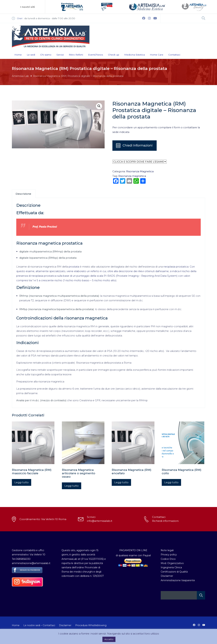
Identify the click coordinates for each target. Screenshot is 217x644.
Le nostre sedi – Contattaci (39, 625)
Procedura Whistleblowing (91, 625)
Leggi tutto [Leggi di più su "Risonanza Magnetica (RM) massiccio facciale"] (22, 482)
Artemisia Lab (20, 76)
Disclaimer (167, 576)
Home (18, 55)
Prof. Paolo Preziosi (45, 227)
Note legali (167, 550)
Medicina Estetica (135, 55)
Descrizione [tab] (23, 194)
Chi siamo (46, 55)
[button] (99, 106)
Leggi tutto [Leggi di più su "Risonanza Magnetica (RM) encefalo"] (121, 482)
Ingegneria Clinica (171, 567)
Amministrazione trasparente (178, 580)
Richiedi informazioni (165, 521)
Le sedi (31, 55)
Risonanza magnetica (132, 176)
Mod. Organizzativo (172, 563)
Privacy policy (169, 555)
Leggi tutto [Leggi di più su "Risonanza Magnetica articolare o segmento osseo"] (72, 486)
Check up (114, 55)
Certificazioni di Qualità (174, 572)
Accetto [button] (109, 639)
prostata (74, 267)
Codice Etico (168, 559)
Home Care (157, 55)
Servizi (60, 55)
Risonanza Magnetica (140, 171)
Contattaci (174, 55)
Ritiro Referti (76, 55)
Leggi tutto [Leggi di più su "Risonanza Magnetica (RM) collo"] (171, 482)
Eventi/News (96, 55)
